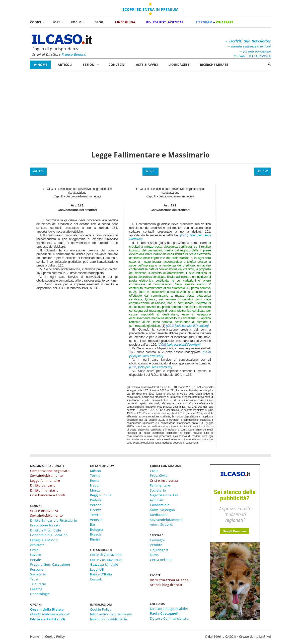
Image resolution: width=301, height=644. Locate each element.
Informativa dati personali (111, 614)
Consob (96, 579)
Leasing (36, 589)
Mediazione (159, 515)
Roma (95, 480)
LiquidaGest (179, 65)
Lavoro (36, 555)
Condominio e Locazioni (49, 535)
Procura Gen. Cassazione (50, 564)
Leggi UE (97, 569)
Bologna (97, 529)
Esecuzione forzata (45, 525)
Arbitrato (37, 545)
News (154, 555)
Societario (38, 574)
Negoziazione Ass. (164, 495)
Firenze (96, 510)
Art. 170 (38, 171)
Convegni (117, 65)
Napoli (95, 485)
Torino (95, 475)
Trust (34, 579)
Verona (96, 505)
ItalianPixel (263, 637)
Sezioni (89, 65)
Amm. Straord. (162, 524)
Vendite (156, 545)
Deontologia (40, 594)
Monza (95, 490)
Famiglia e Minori (44, 540)
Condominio (160, 505)
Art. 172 (263, 171)
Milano (96, 471)
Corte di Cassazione (106, 555)
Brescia (96, 534)
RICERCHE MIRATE (214, 65)
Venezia (96, 520)
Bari (93, 524)
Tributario (38, 584)
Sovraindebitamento (166, 520)
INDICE (151, 171)
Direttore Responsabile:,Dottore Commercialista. (170, 613)
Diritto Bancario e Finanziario (54, 520)
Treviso (96, 515)
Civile (34, 550)
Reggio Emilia (101, 495)
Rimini (95, 539)
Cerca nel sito (161, 560)
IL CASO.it (229, 637)
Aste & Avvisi (147, 65)
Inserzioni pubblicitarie (109, 619)
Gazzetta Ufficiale (104, 564)
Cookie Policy (101, 609)
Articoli (65, 65)
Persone (37, 569)
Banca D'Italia (101, 574)
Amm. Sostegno (163, 510)
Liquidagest (159, 550)
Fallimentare (160, 485)
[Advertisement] (150, 108)
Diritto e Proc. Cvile (46, 530)
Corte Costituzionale (106, 560)
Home (41, 65)
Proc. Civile (159, 475)
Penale (35, 560)
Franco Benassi (74, 54)
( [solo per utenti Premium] (187, 326)
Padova (96, 500)
